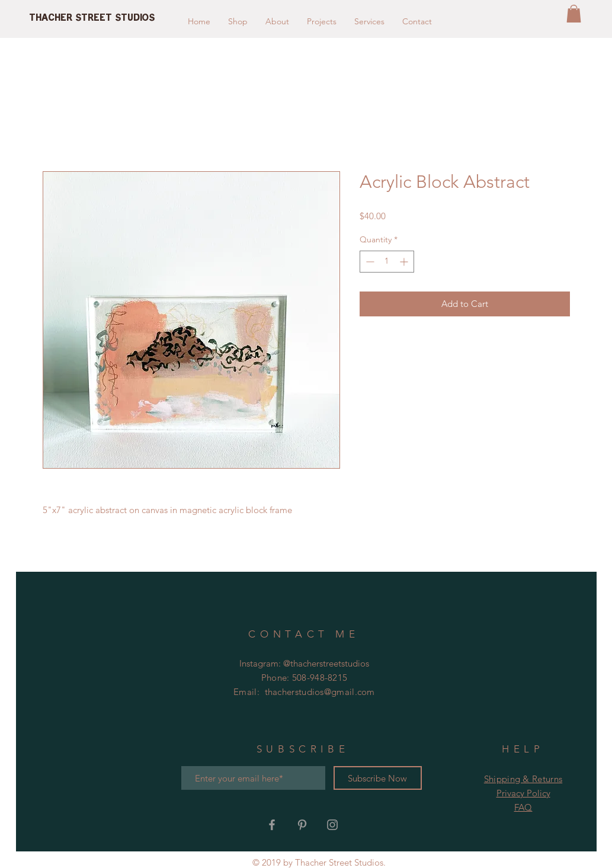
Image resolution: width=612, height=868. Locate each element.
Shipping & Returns (523, 779)
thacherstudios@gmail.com (320, 692)
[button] (574, 14)
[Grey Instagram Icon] (332, 825)
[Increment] (405, 262)
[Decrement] (369, 262)
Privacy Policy (523, 793)
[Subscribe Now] (378, 778)
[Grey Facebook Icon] (272, 825)
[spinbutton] (387, 262)
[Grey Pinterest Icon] (302, 825)
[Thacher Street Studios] (135, 18)
